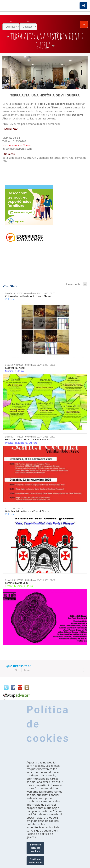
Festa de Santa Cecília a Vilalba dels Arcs (28, 440)
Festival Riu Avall (15, 368)
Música (9, 371)
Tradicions (21, 443)
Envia (84, 24)
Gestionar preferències (36, 861)
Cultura (9, 299)
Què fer (11, 21)
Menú (83, 6)
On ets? (28, 21)
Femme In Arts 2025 (17, 583)
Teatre (9, 586)
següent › (85, 284)
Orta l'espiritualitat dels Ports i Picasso (28, 511)
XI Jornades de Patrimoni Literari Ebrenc (28, 296)
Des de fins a (30, 293)
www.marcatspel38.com (17, 145)
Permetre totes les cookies (35, 848)
